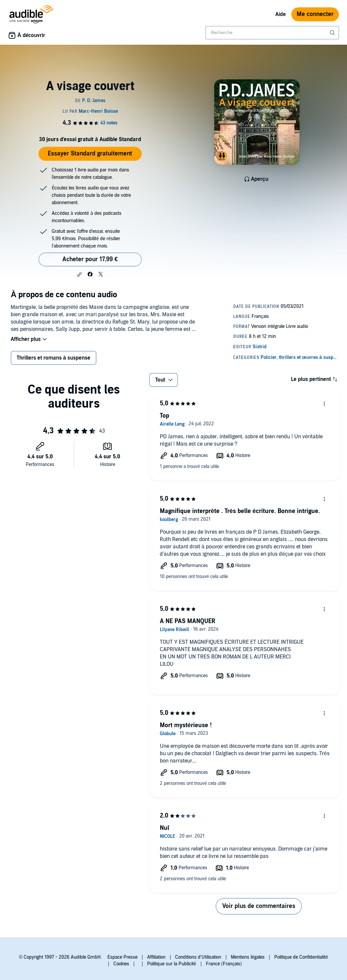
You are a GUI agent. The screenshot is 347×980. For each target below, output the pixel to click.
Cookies (121, 964)
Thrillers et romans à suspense (54, 358)
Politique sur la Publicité (172, 964)
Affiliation (156, 957)
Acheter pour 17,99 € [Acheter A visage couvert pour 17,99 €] (90, 259)
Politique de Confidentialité (301, 957)
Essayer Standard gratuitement (90, 154)
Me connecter (315, 14)
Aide (281, 14)
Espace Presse (122, 957)
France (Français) (224, 964)
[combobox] (272, 33)
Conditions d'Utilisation (198, 957)
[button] (79, 275)
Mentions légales (248, 957)
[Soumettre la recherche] (333, 33)
